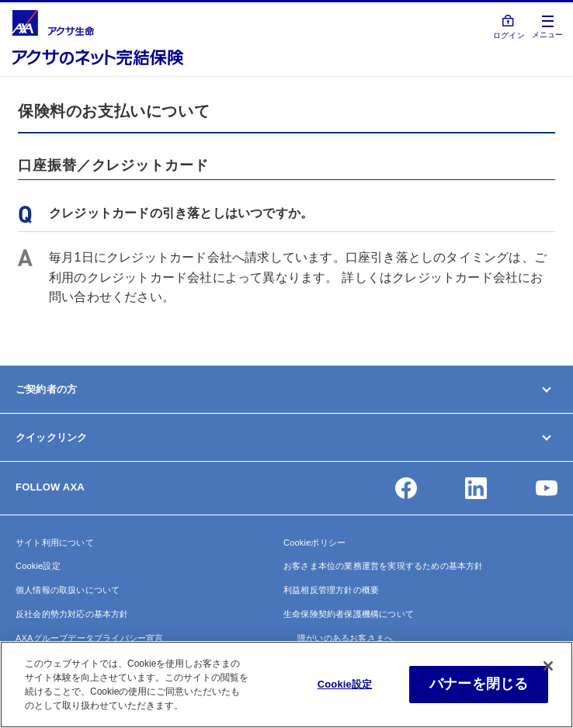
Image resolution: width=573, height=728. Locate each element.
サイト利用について (55, 543)
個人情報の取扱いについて (68, 590)
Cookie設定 (38, 566)
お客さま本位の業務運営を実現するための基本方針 (384, 566)
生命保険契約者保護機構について (349, 614)
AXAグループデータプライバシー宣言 (90, 638)
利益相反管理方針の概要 (331, 590)
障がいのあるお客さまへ (345, 638)
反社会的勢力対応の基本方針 (72, 614)
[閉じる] (548, 666)
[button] (406, 488)
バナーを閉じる (479, 684)
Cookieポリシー (314, 543)
